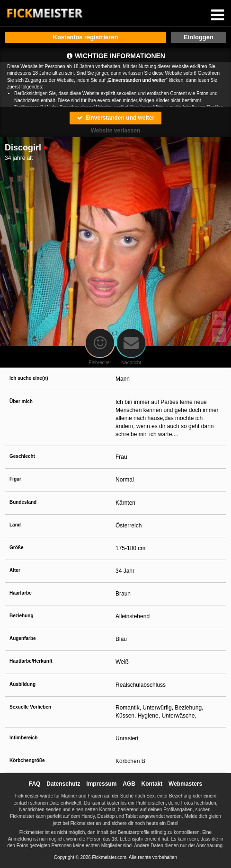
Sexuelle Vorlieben (30, 707)
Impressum (101, 784)
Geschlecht (22, 456)
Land (15, 525)
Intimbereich (23, 738)
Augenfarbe (23, 638)
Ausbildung (22, 684)
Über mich (21, 401)
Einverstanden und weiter (115, 118)
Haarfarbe (21, 593)
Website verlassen (116, 131)
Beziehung (22, 616)
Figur (15, 479)
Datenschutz (63, 784)
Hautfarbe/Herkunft (31, 661)
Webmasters (185, 784)
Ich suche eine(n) (29, 378)
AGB (129, 784)
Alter (15, 570)
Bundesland (23, 502)
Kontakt (152, 784)
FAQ (35, 784)
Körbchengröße (27, 760)
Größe (16, 548)
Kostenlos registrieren (86, 37)
